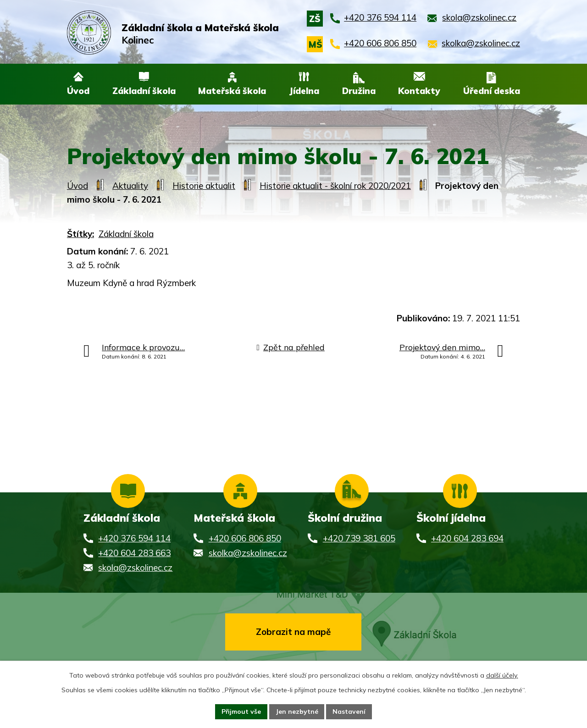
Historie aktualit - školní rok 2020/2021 (335, 186)
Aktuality (130, 186)
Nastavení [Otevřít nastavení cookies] (349, 711)
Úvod (78, 186)
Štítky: (80, 234)
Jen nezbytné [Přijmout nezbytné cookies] (297, 711)
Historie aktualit (204, 186)
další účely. (502, 675)
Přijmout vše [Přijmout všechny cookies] (241, 711)
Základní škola (126, 234)
